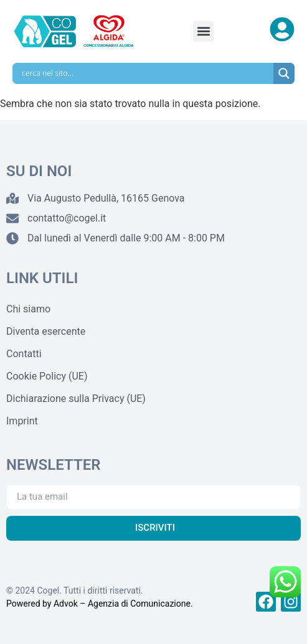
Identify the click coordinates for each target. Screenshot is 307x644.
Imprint (22, 421)
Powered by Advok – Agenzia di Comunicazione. (100, 604)
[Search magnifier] (284, 73)
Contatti (24, 354)
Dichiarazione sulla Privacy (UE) (76, 399)
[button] (203, 31)
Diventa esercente (46, 331)
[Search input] (146, 73)
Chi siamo (28, 309)
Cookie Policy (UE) (47, 376)
